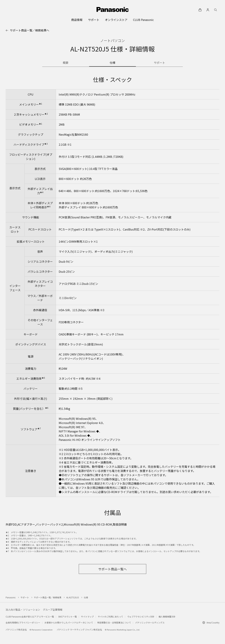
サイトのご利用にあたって (110, 617)
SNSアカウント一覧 (67, 617)
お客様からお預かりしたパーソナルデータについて (69, 622)
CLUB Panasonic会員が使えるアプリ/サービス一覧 (30, 617)
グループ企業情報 (53, 610)
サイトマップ (87, 617)
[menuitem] (77, 20)
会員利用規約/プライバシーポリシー (23, 622)
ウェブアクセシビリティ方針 (141, 617)
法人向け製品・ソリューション (23, 610)
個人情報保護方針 (167, 617)
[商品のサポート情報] (159, 63)
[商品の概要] (66, 63)
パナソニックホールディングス (150, 622)
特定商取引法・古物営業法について (114, 622)
